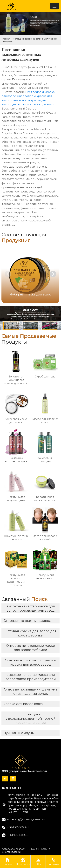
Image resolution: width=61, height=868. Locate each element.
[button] (53, 274)
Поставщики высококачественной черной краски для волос (31, 718)
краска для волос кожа (23, 704)
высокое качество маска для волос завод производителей (31, 677)
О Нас (38, 861)
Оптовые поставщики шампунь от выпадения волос (30, 691)
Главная (6, 39)
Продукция (23, 861)
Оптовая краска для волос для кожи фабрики (30, 633)
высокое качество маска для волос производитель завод (31, 608)
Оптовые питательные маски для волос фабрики (31, 648)
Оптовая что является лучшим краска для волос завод (30, 662)
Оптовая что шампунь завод (27, 621)
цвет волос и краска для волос (33, 104)
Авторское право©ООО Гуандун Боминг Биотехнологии (26, 850)
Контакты (53, 861)
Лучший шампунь (19, 733)
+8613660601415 (18, 835)
